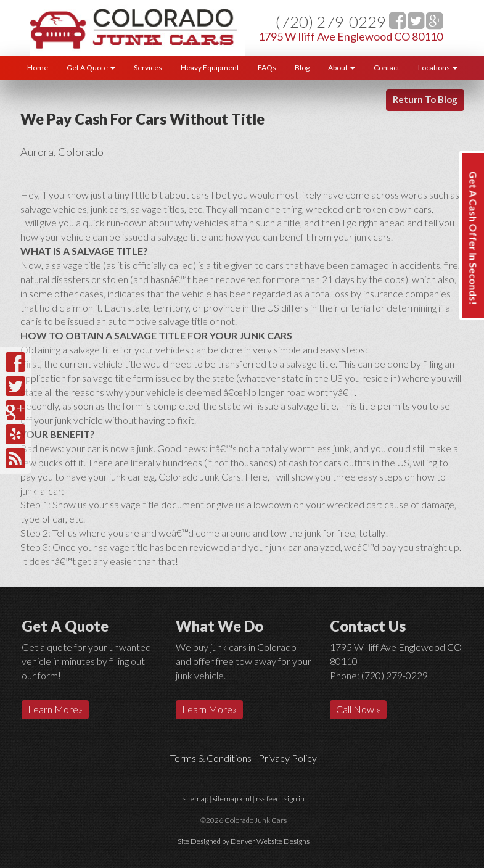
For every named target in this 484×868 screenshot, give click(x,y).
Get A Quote (91, 68)
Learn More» (55, 709)
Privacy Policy (288, 758)
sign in (294, 799)
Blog (302, 68)
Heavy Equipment (210, 68)
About (342, 68)
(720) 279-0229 (331, 22)
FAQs (267, 68)
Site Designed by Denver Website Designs (244, 841)
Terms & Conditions (211, 758)
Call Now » (358, 709)
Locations (438, 68)
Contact (387, 68)
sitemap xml (232, 799)
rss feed (268, 799)
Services (148, 68)
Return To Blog (425, 99)
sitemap (196, 799)
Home (38, 68)
